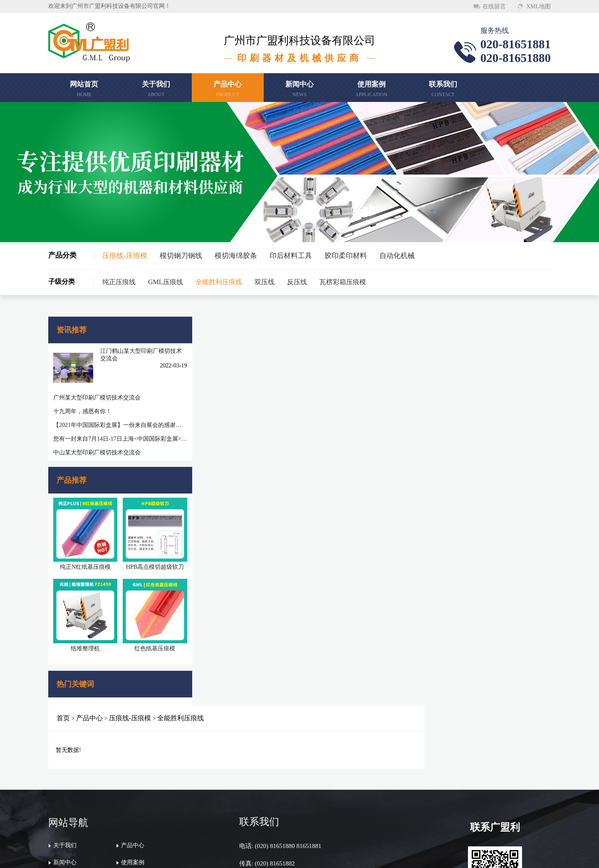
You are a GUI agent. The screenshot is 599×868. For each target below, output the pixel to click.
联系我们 (65, 792)
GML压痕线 (166, 282)
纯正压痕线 (119, 282)
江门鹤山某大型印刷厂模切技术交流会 (129, 354)
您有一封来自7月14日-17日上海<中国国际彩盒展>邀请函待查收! (111, 433)
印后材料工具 (291, 256)
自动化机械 (397, 256)
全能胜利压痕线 (219, 282)
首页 (196, 329)
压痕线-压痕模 (125, 256)
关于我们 (65, 758)
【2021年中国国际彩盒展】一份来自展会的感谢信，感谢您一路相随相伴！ (111, 419)
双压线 (265, 282)
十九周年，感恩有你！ (82, 405)
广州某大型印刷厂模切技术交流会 (97, 391)
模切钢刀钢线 (181, 256)
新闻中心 (65, 775)
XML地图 (538, 6)
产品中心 (223, 329)
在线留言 (494, 6)
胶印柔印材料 (346, 256)
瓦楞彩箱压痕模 (343, 282)
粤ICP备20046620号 (398, 855)
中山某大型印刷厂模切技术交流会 (97, 446)
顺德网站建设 (443, 855)
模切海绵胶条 (236, 256)
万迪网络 (478, 855)
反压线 (297, 282)
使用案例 (133, 775)
